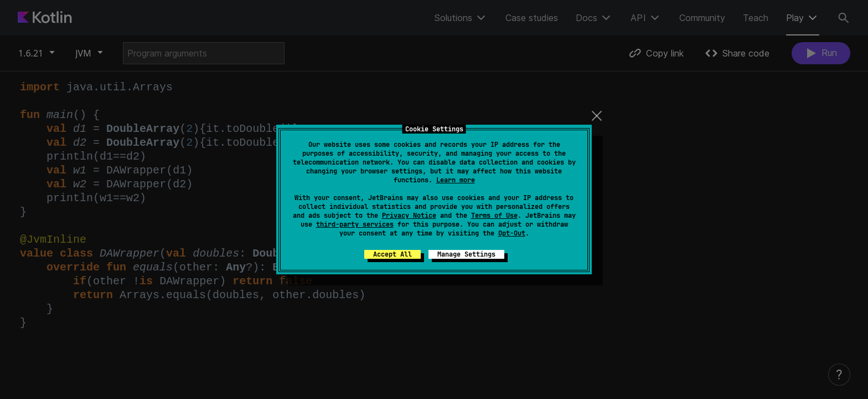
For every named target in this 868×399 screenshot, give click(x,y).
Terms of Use (494, 216)
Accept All (392, 254)
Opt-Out (512, 233)
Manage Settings (466, 254)
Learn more (456, 180)
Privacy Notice (409, 216)
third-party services (355, 224)
